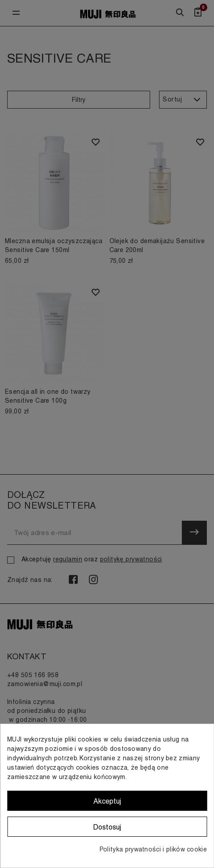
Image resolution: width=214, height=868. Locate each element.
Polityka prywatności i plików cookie (153, 849)
